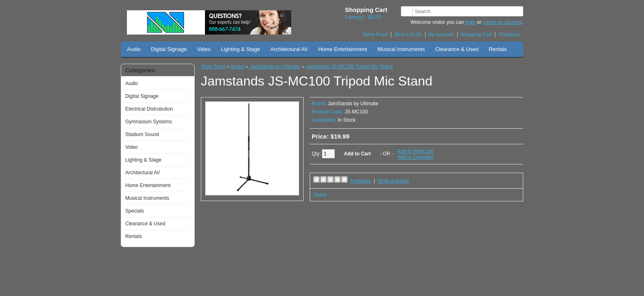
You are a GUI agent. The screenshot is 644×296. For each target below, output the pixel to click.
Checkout (509, 35)
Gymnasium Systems (148, 122)
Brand (237, 67)
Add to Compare (415, 157)
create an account (502, 22)
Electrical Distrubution (149, 109)
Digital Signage (169, 49)
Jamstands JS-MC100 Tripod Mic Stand (349, 67)
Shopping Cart (476, 35)
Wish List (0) (408, 35)
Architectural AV (289, 49)
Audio (134, 49)
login (470, 22)
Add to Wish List (415, 151)
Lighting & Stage (240, 49)
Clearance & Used (457, 49)
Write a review (393, 181)
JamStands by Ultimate (275, 67)
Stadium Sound (142, 134)
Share (320, 195)
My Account (441, 35)
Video (204, 49)
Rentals (498, 49)
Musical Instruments (401, 49)
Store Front (375, 35)
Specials (135, 211)
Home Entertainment (343, 49)
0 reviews (361, 181)
